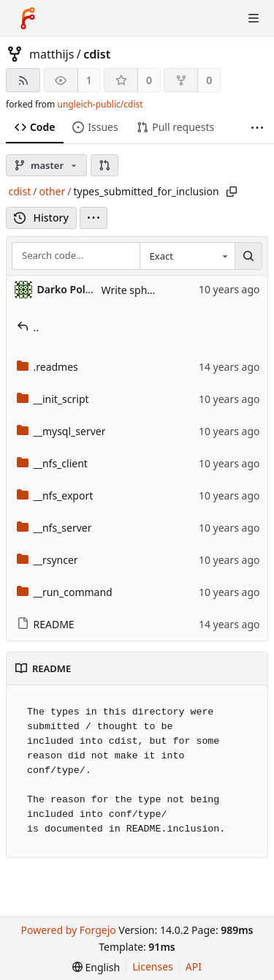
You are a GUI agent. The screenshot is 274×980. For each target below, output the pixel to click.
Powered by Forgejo (68, 930)
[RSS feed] (23, 80)
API (194, 966)
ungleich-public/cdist (100, 104)
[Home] (28, 18)
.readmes (47, 367)
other (52, 191)
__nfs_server (54, 528)
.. (28, 327)
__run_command (65, 592)
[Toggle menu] (254, 18)
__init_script (53, 399)
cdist (97, 54)
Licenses (153, 966)
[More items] (257, 128)
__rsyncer (47, 560)
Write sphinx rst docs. (153, 290)
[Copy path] (232, 192)
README (46, 624)
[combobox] (187, 256)
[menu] (94, 218)
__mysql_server (61, 431)
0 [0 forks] (209, 80)
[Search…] (248, 256)
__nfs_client (52, 463)
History (41, 218)
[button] (104, 165)
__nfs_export (55, 495)
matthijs (52, 54)
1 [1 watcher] (89, 80)
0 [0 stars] (149, 80)
